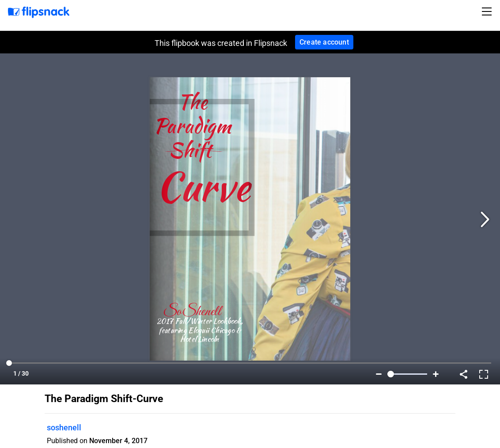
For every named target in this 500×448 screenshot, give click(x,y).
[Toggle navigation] (488, 11)
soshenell (64, 427)
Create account (324, 42)
